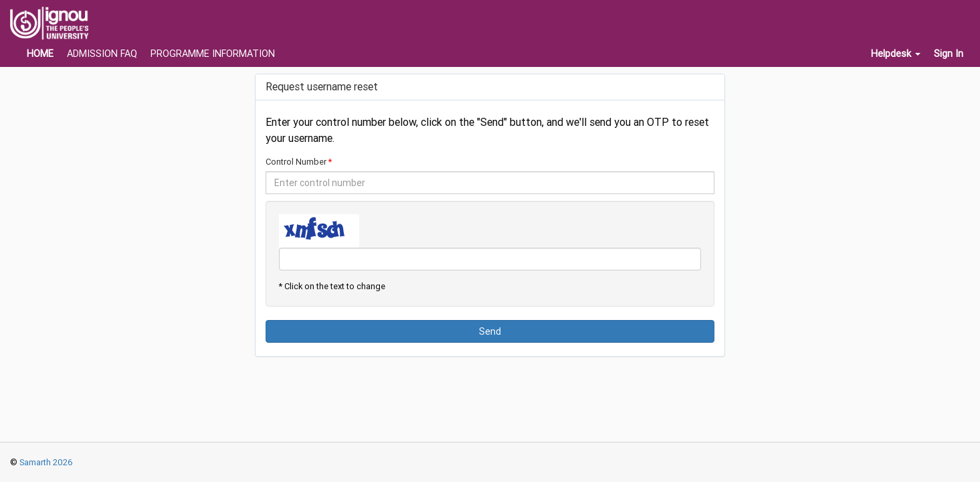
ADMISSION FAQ (102, 54)
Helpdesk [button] (896, 54)
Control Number (296, 162)
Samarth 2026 (45, 462)
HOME (40, 54)
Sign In (949, 54)
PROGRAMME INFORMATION (213, 54)
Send (490, 331)
